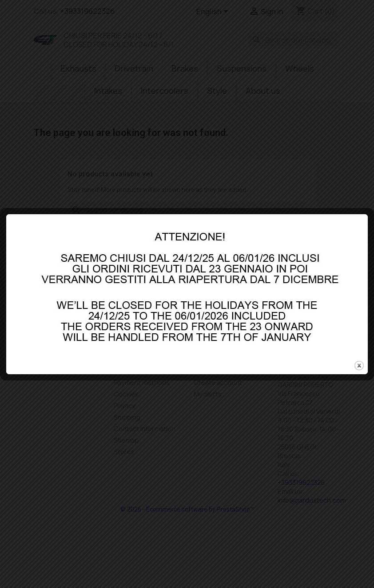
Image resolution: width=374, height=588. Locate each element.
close (359, 354)
